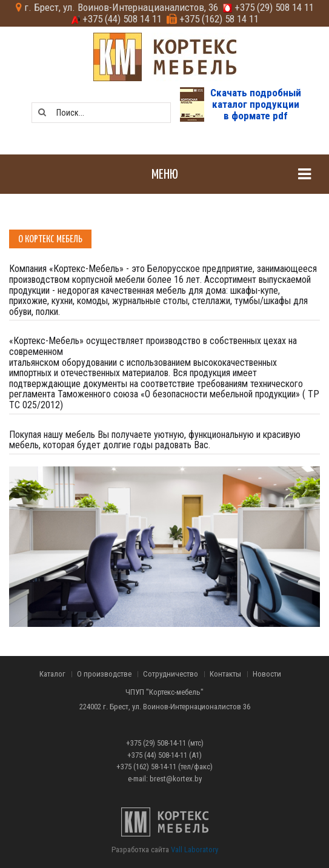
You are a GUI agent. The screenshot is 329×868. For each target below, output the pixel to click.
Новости (267, 674)
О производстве (104, 674)
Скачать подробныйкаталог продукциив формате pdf (256, 104)
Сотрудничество (171, 674)
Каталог (52, 674)
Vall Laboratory (194, 850)
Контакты (225, 674)
